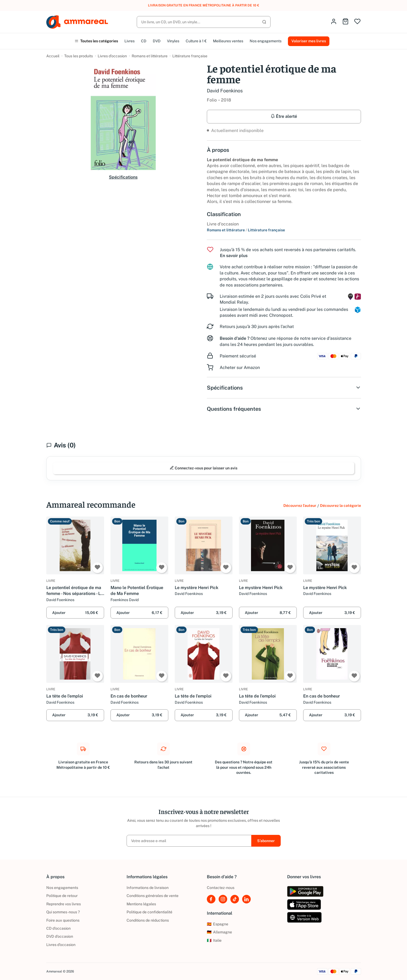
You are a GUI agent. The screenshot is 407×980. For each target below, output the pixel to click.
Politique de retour (62, 896)
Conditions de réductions (148, 920)
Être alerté (284, 116)
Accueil (53, 56)
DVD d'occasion (60, 936)
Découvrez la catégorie (341, 506)
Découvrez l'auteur (300, 506)
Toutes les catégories (96, 41)
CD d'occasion (58, 928)
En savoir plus (234, 256)
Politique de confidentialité (149, 912)
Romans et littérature (150, 56)
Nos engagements (266, 41)
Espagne (218, 924)
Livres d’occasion (112, 56)
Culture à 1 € (196, 41)
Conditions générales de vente (153, 896)
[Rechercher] (204, 22)
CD (144, 41)
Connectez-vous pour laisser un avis (203, 468)
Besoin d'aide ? (235, 338)
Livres (130, 41)
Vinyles (173, 41)
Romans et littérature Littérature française (246, 230)
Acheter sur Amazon (240, 367)
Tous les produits (79, 56)
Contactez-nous (221, 888)
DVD (157, 41)
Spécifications (123, 177)
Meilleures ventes (228, 41)
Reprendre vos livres (64, 904)
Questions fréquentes (284, 409)
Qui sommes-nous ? (63, 912)
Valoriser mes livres (309, 41)
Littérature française (190, 56)
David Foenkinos (225, 91)
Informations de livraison (148, 888)
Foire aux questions (63, 920)
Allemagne (219, 932)
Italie (214, 940)
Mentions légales (141, 904)
